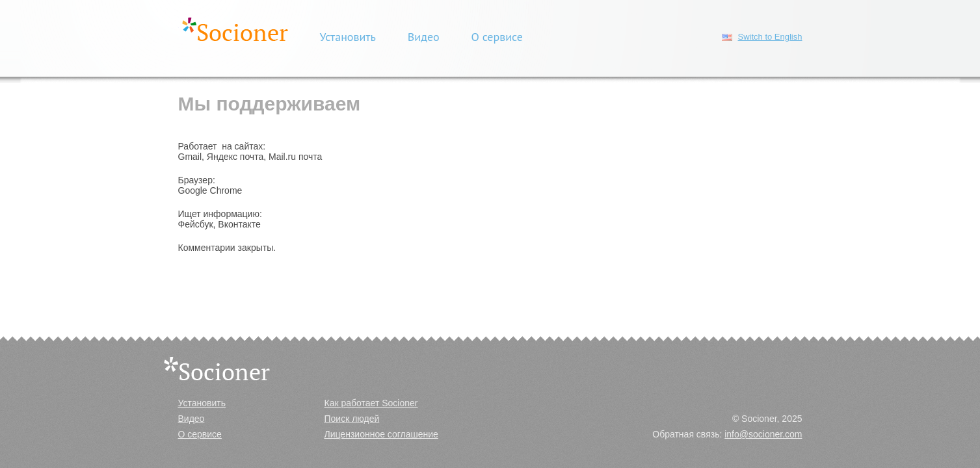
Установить (348, 37)
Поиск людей (352, 419)
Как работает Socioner (371, 403)
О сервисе (497, 37)
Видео (424, 37)
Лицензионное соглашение (381, 434)
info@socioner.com (763, 434)
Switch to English (770, 37)
